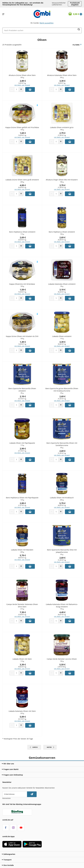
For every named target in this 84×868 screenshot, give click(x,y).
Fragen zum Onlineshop (12, 775)
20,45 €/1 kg (22, 187)
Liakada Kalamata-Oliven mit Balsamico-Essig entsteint (62, 605)
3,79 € (62, 185)
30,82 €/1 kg (62, 344)
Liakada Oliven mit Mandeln (22, 550)
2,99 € (23, 449)
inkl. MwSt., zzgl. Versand (22, 85)
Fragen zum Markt (10, 769)
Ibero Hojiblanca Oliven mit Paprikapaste (22, 498)
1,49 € (23, 342)
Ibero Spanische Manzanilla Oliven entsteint (22, 390)
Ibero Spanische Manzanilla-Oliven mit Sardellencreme (62, 444)
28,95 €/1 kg (62, 505)
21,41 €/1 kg (22, 505)
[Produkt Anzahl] (16, 89)
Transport (7, 860)
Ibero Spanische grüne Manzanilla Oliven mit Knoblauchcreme (62, 390)
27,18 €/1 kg (22, 451)
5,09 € (23, 717)
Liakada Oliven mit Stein (22, 659)
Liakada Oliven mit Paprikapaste (22, 443)
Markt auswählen (47, 23)
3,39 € (62, 81)
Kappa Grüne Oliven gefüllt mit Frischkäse (22, 127)
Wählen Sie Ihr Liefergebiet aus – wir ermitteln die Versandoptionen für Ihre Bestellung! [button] (23, 4)
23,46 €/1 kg (22, 615)
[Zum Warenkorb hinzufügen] (30, 89)
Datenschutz (6, 798)
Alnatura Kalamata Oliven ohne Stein (62, 75)
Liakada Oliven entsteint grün (62, 127)
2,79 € (62, 133)
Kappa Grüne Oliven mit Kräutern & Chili (22, 336)
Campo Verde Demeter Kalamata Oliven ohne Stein (22, 605)
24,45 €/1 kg (22, 240)
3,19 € (62, 290)
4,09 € (23, 185)
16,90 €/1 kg (22, 135)
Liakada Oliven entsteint (62, 336)
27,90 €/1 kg (62, 135)
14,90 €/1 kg (22, 344)
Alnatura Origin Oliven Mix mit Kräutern (62, 180)
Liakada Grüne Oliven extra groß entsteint (22, 180)
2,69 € (23, 237)
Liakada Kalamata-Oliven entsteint (62, 284)
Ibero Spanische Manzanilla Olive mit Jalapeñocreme (62, 551)
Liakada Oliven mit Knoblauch (62, 498)
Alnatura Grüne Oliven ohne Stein (22, 75)
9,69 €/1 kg (62, 83)
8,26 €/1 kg (22, 83)
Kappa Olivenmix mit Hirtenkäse (22, 284)
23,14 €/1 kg (22, 719)
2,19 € (23, 396)
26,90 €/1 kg (62, 240)
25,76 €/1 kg (22, 399)
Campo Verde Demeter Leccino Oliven (62, 659)
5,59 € (62, 665)
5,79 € (62, 503)
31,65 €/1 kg (62, 399)
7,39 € (23, 612)
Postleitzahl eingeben (75, 4)
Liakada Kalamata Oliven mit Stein (22, 711)
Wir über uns (8, 764)
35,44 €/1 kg (62, 292)
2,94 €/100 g (62, 667)
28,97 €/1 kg (62, 615)
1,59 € (23, 290)
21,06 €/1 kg (62, 187)
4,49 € (62, 612)
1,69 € (23, 133)
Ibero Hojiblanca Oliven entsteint (22, 232)
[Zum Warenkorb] (75, 14)
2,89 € (23, 81)
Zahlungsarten (8, 854)
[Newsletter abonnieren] (32, 794)
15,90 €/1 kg (22, 292)
